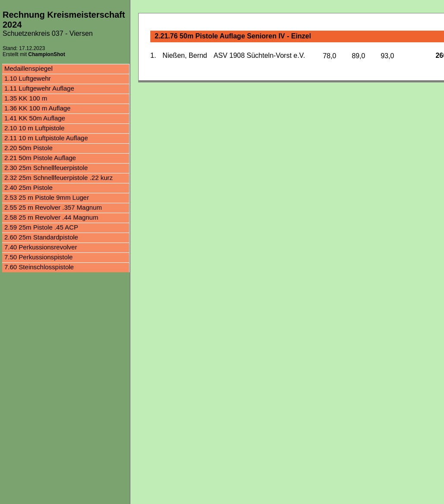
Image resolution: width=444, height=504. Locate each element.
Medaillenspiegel (29, 68)
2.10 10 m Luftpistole (34, 128)
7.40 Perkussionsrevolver (41, 247)
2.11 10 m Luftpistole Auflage (46, 138)
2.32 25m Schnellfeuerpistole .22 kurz (59, 178)
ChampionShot (46, 54)
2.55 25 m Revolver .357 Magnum (53, 207)
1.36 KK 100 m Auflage (37, 108)
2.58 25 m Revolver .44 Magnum (51, 217)
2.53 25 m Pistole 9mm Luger (47, 197)
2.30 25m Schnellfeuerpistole (46, 168)
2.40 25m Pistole (29, 187)
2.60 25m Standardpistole (41, 237)
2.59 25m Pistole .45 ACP (41, 227)
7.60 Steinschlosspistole (39, 267)
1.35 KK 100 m (26, 98)
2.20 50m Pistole (29, 148)
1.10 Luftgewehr (28, 78)
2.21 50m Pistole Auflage (40, 158)
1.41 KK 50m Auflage (35, 118)
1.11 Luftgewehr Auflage (39, 88)
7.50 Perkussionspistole (38, 257)
